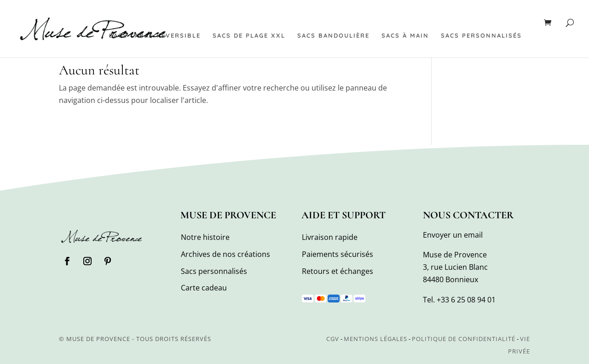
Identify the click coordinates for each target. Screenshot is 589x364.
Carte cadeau (204, 288)
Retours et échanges (338, 271)
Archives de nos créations (225, 254)
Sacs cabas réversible (155, 36)
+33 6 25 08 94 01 (466, 300)
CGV (333, 339)
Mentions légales (375, 339)
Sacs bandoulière (333, 36)
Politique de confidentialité (464, 339)
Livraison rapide (330, 237)
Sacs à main (405, 36)
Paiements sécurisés (338, 254)
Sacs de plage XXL (249, 36)
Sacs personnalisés (481, 36)
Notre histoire (205, 237)
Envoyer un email (453, 235)
